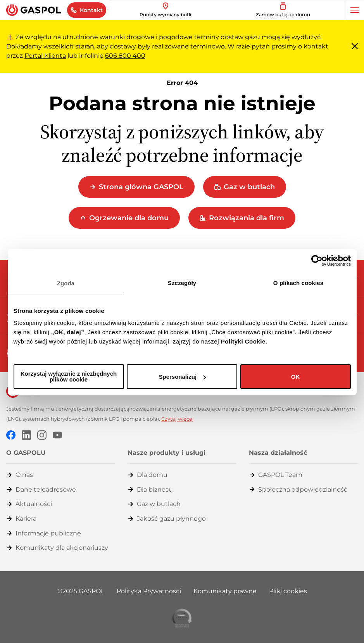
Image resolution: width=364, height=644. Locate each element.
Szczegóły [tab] (182, 283)
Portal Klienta (45, 56)
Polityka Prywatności (149, 591)
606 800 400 (125, 56)
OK (296, 377)
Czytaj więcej (178, 419)
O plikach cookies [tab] (298, 283)
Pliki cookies (288, 591)
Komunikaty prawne (225, 591)
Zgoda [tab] (66, 283)
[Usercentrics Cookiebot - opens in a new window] (317, 261)
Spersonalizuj (182, 377)
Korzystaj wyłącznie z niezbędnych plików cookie (69, 376)
